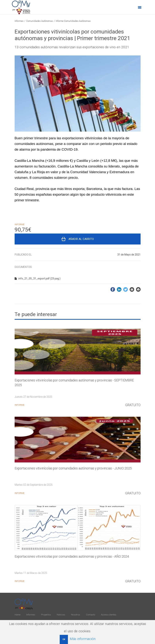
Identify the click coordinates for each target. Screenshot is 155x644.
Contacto (91, 615)
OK (64, 639)
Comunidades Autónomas (40, 21)
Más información (83, 639)
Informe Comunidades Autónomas (73, 21)
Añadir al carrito (81, 239)
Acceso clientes (109, 615)
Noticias (61, 615)
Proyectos (46, 615)
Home (18, 615)
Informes (19, 21)
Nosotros (76, 615)
